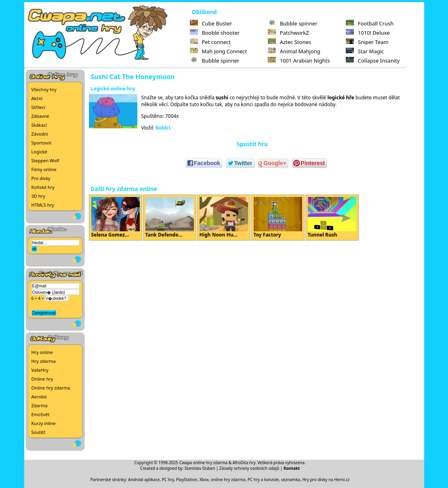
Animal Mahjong (294, 51)
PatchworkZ (288, 33)
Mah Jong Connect (219, 51)
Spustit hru (252, 144)
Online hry (42, 379)
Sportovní (42, 143)
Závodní (40, 134)
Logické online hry (113, 89)
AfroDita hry (244, 463)
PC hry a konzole (263, 480)
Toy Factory (278, 218)
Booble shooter (215, 33)
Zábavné (40, 116)
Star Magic (365, 51)
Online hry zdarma (51, 388)
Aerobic (39, 397)
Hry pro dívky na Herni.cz (326, 480)
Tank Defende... (170, 218)
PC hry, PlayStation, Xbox (185, 480)
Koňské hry (43, 187)
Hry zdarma (44, 361)
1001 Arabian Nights (299, 61)
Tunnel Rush (332, 218)
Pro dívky (41, 178)
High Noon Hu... (224, 218)
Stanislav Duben (200, 468)
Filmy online (44, 169)
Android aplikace (144, 480)
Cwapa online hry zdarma (204, 463)
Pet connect (210, 42)
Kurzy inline (44, 423)
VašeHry (40, 370)
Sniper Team (367, 42)
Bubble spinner (215, 61)
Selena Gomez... (116, 218)
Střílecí (39, 107)
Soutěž (39, 432)
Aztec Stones (289, 42)
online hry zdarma (228, 480)
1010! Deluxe (368, 33)
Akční (37, 98)
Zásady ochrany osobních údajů (249, 468)
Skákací (39, 125)
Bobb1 (163, 128)
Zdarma (40, 405)
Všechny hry (44, 89)
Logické (39, 152)
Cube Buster (211, 23)
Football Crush (370, 23)
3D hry (38, 196)
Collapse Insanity (373, 61)
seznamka (291, 480)
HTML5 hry (43, 205)
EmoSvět (41, 414)
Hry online (42, 352)
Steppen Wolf (45, 160)
